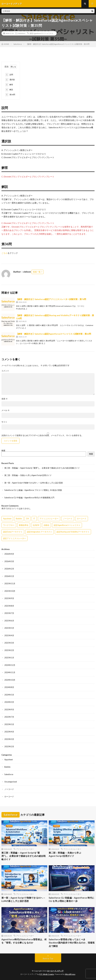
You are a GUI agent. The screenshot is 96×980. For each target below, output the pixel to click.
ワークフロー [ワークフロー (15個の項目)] (9, 525)
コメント (5, 371)
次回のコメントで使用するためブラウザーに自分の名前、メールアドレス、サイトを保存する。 (42, 435)
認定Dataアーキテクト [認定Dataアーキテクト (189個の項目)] (13, 532)
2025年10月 (10, 591)
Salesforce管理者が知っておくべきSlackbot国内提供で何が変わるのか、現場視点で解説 (72, 943)
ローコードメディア (55, 971)
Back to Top (48, 959)
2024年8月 (9, 687)
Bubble (7, 767)
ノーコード (9, 789)
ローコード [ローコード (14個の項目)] (82, 519)
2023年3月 (9, 739)
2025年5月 (9, 628)
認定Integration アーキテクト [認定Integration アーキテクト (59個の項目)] (40, 532)
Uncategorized (11, 782)
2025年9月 (9, 598)
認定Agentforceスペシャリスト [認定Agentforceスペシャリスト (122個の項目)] (67, 525)
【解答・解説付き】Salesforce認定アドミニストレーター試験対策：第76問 (51, 299)
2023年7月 (9, 717)
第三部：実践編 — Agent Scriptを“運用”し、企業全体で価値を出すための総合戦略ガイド (42, 468)
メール (5, 410)
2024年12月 (10, 665)
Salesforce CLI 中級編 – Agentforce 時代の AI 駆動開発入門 (29, 498)
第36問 (10, 95)
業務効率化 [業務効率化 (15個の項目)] (24, 525)
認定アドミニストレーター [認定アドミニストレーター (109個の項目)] (14, 538)
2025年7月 (9, 613)
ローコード (9, 796)
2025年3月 (9, 643)
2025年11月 (10, 584)
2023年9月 (9, 710)
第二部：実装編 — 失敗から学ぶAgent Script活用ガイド (28, 475)
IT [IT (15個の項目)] (34, 519)
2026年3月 (9, 561)
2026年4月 (9, 554)
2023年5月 (9, 724)
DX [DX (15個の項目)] (28, 519)
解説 (9, 90)
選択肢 (10, 80)
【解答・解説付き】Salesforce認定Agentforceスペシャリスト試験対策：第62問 (54, 334)
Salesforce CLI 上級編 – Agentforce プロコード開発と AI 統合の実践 (33, 490)
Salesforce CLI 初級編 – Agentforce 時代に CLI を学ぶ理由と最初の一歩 (72, 899)
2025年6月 (9, 621)
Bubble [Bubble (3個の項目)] (19, 519)
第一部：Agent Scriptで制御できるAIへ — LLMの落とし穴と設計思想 (34, 483)
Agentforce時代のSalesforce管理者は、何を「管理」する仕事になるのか (24, 941)
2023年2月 (9, 746)
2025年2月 (9, 650)
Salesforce (22, 33)
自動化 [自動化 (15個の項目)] (46, 525)
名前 (5, 399)
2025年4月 (9, 635)
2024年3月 (9, 702)
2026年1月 (9, 576)
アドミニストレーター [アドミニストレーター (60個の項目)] (49, 519)
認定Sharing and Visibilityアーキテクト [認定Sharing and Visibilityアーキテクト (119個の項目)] (73, 532)
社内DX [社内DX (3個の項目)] (36, 525)
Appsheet (9, 760)
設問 (9, 75)
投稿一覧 (37, 272)
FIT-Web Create (47, 974)
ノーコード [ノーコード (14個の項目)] (68, 519)
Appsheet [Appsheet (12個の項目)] (7, 519)
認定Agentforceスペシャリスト (42, 33)
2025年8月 (9, 606)
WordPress (70, 974)
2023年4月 (9, 732)
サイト (4, 422)
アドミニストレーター (25, 849)
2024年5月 (9, 695)
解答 (9, 85)
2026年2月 (9, 569)
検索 (3, 450)
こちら (5, 253)
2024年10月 (10, 680)
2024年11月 (10, 672)
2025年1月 (9, 658)
